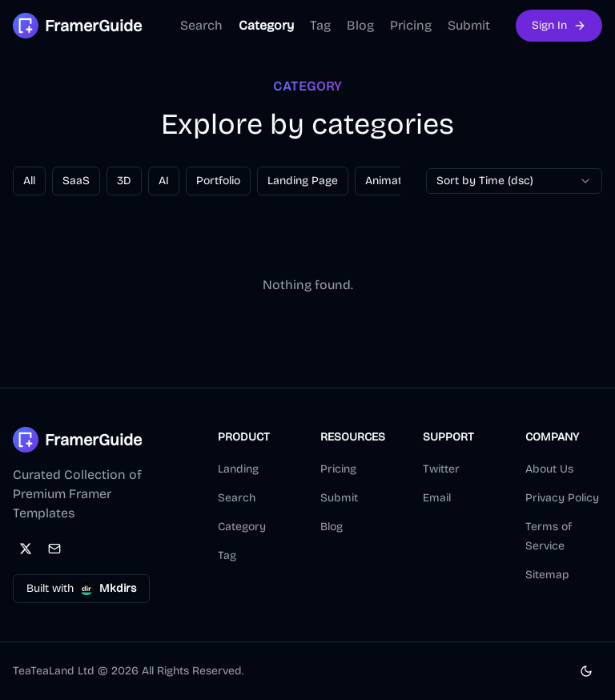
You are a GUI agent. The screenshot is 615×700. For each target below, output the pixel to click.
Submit (469, 25)
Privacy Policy (562, 498)
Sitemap (547, 575)
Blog (360, 25)
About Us (549, 469)
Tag (320, 25)
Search (201, 25)
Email (437, 498)
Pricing (411, 25)
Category (266, 25)
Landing (238, 469)
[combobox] (514, 181)
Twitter (441, 469)
